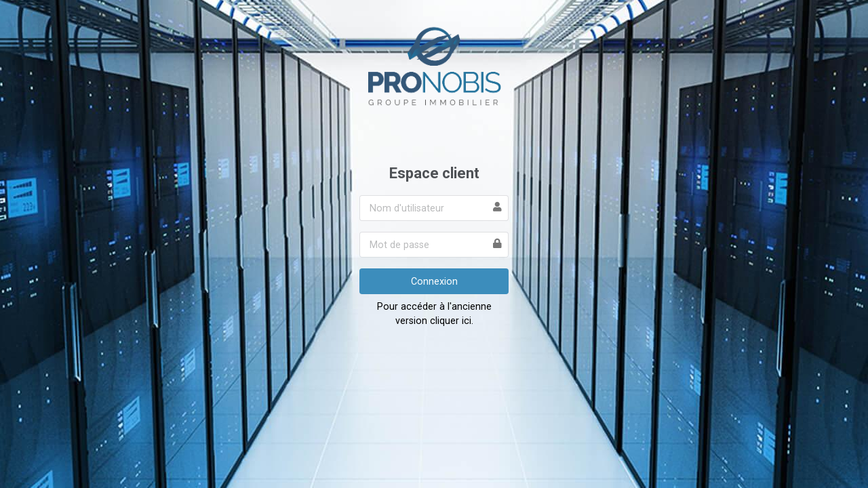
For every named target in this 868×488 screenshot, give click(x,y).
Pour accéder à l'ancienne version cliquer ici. (434, 313)
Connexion (434, 281)
